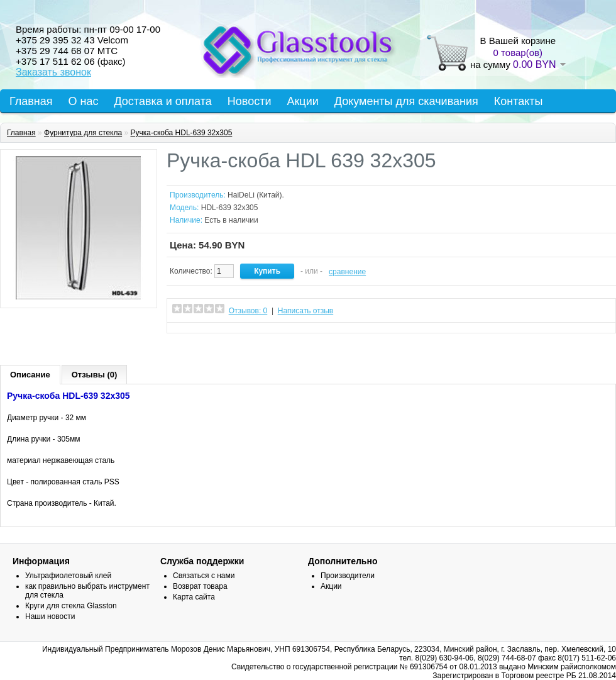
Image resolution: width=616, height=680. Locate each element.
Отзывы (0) (95, 375)
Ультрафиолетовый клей (68, 576)
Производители (348, 576)
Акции (302, 101)
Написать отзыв (305, 311)
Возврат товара (200, 586)
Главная (31, 101)
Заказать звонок (53, 72)
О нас (84, 101)
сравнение (347, 272)
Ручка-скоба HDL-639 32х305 (181, 133)
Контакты (519, 101)
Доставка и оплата (162, 101)
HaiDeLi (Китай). (256, 195)
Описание (30, 375)
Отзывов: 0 (248, 311)
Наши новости (50, 616)
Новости (250, 101)
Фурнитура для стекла (83, 133)
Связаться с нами (204, 576)
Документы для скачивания (406, 101)
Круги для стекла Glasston (71, 606)
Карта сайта (194, 597)
